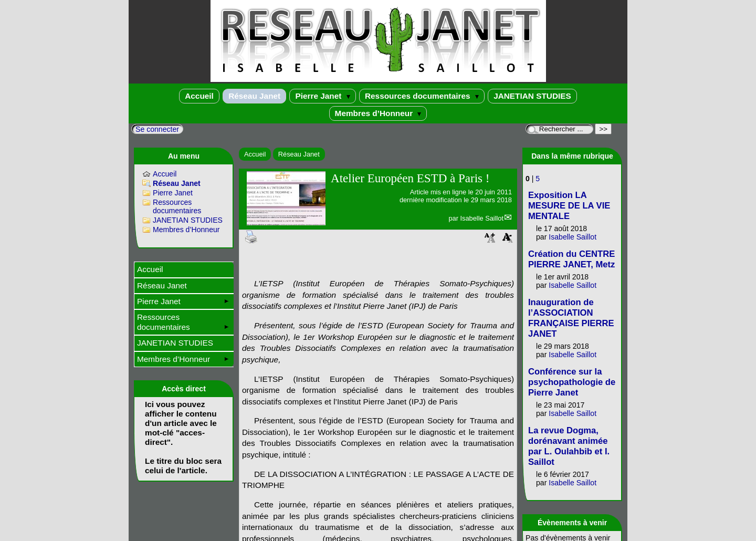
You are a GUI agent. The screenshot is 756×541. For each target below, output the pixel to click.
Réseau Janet (254, 96)
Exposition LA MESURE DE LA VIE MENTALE (569, 206)
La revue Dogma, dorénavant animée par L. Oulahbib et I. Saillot (569, 446)
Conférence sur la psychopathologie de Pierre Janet (572, 382)
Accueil (199, 96)
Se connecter (157, 129)
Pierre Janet (322, 96)
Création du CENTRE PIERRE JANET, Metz (571, 259)
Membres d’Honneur (378, 113)
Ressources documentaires (422, 96)
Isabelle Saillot (482, 218)
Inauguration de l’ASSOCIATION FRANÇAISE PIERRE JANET (571, 318)
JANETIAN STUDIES (532, 96)
